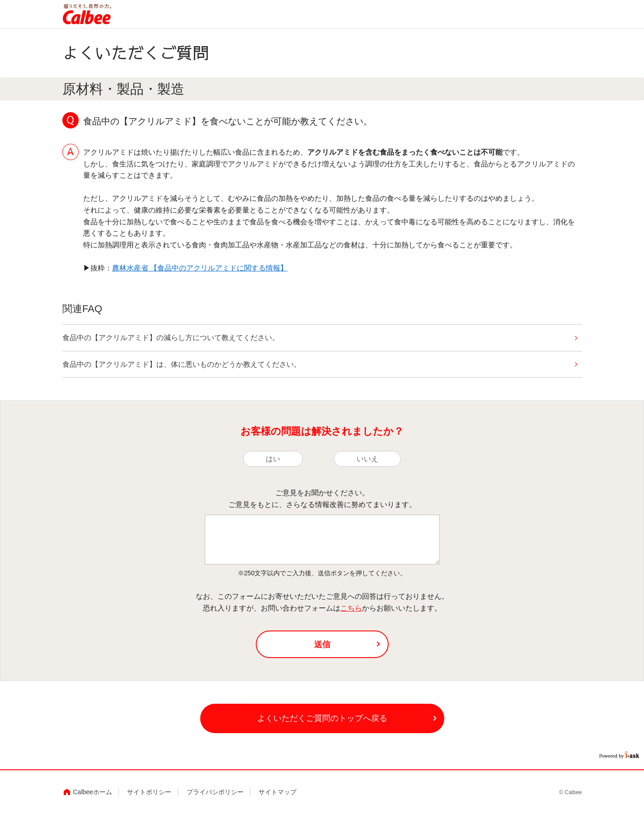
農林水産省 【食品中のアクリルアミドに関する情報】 (200, 268)
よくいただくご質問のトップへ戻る (322, 718)
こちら (351, 608)
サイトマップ (277, 792)
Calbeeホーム (93, 792)
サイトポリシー (149, 792)
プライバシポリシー (215, 792)
